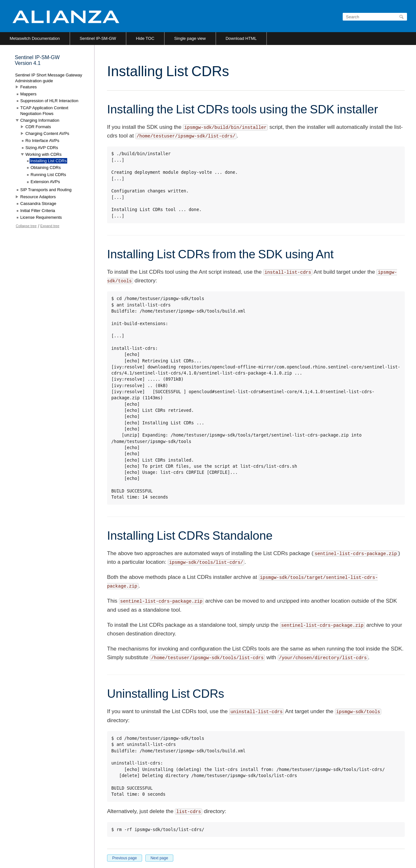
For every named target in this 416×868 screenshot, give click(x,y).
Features (28, 87)
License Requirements (41, 217)
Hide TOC (145, 38)
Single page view (190, 38)
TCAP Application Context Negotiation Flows (44, 111)
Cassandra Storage (38, 204)
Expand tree (50, 226)
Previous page (125, 858)
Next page (159, 858)
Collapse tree (26, 226)
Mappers (28, 94)
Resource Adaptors (38, 197)
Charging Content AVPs (47, 133)
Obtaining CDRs (46, 168)
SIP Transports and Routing (46, 190)
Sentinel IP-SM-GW (98, 38)
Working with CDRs (43, 154)
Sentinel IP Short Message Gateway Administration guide (49, 78)
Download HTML (241, 38)
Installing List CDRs (48, 161)
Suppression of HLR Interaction (49, 101)
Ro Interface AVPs (42, 141)
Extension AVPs (45, 182)
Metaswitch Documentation (35, 38)
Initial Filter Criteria (38, 211)
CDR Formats (38, 127)
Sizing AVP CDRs (42, 148)
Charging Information (40, 120)
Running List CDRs (48, 175)
